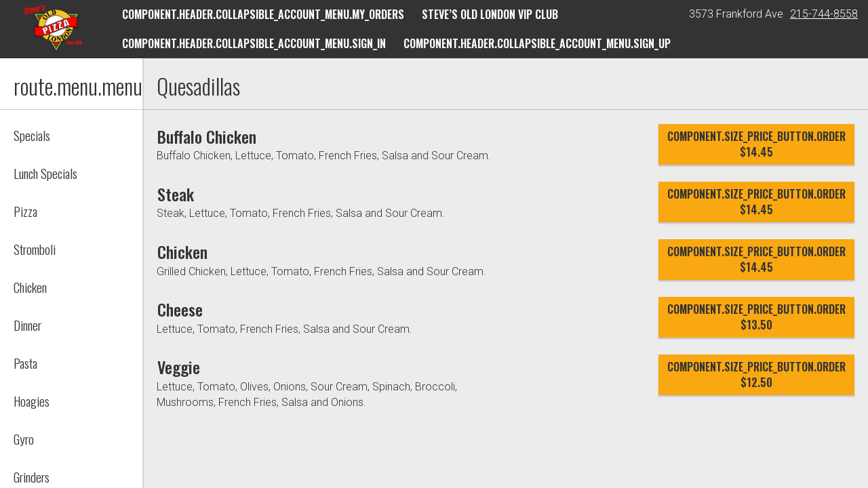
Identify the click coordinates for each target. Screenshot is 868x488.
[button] (53, 28)
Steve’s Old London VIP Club (490, 14)
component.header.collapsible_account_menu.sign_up (537, 43)
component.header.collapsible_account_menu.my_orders (263, 14)
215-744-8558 (824, 14)
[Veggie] (182, 367)
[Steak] (178, 194)
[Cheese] (185, 309)
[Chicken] (187, 251)
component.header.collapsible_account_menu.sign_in (254, 43)
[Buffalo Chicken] (214, 136)
